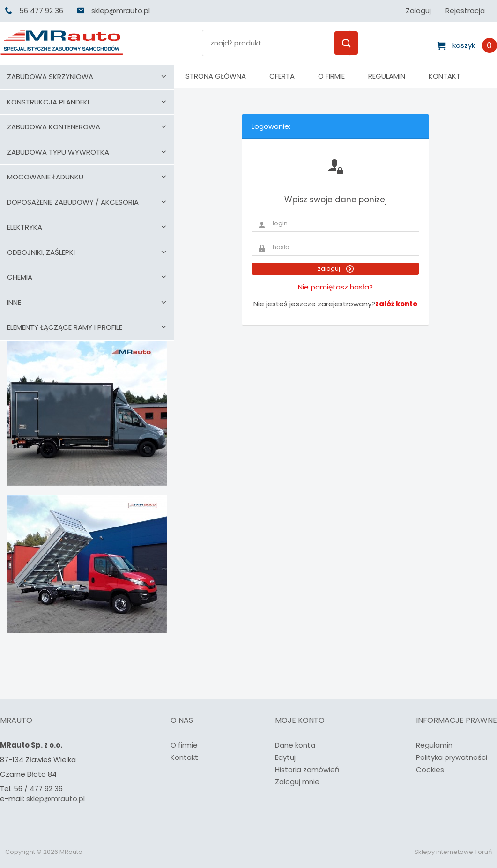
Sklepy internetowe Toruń (453, 852)
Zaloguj (418, 11)
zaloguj (336, 269)
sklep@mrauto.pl (56, 798)
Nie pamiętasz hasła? (335, 287)
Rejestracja (465, 11)
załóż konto (396, 304)
